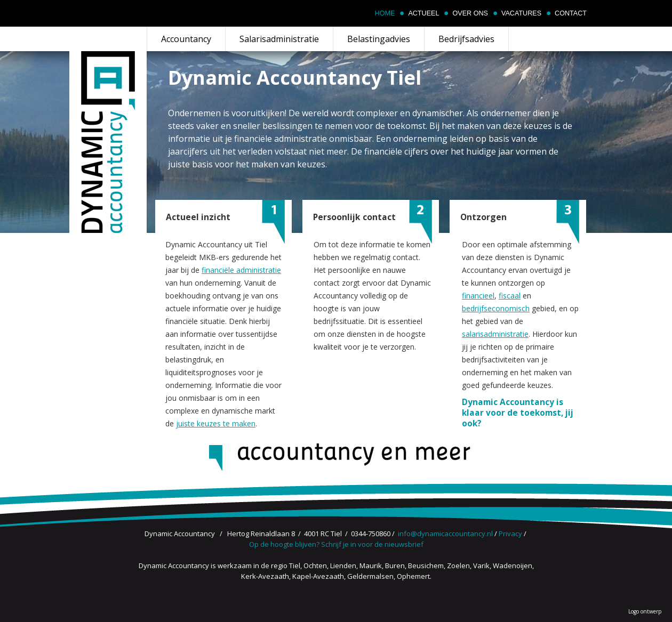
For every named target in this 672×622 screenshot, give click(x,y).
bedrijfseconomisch (496, 308)
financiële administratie (241, 270)
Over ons (470, 13)
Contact (571, 13)
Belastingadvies (379, 39)
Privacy (510, 534)
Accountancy (186, 39)
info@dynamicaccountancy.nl (445, 534)
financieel (478, 296)
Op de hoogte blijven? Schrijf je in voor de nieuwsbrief (336, 544)
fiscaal (510, 296)
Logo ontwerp (645, 611)
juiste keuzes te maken (216, 423)
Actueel (423, 13)
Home (385, 13)
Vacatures (521, 13)
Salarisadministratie (279, 39)
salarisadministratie (495, 334)
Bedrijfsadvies (466, 39)
